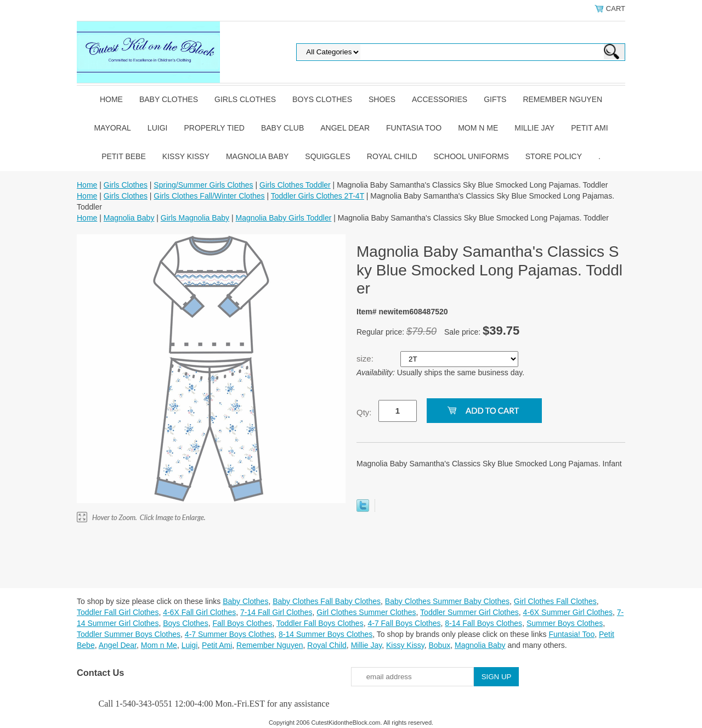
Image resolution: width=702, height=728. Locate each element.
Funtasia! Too (571, 634)
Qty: (364, 412)
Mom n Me (478, 128)
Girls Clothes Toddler (295, 185)
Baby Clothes (169, 99)
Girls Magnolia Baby (195, 218)
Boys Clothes (322, 99)
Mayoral (112, 128)
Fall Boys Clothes (242, 623)
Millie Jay (534, 128)
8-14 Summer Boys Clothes (325, 634)
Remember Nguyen (562, 99)
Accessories (440, 99)
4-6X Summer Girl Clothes (568, 612)
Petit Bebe (124, 156)
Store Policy (554, 156)
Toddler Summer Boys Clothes (129, 634)
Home (111, 99)
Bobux (439, 645)
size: (366, 359)
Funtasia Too (414, 128)
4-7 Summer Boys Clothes (230, 634)
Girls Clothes (245, 99)
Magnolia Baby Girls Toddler (284, 218)
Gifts (495, 99)
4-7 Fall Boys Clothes (404, 623)
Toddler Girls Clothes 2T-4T (318, 196)
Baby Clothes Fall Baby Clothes (327, 601)
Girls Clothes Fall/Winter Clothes (209, 196)
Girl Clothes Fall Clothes (555, 601)
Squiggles (327, 156)
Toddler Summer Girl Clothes (469, 612)
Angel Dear (345, 128)
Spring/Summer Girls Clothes (203, 185)
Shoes (382, 99)
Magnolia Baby (257, 156)
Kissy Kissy (186, 156)
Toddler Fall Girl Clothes (118, 612)
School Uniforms (471, 156)
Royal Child (392, 156)
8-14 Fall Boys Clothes (483, 623)
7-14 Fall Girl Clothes (276, 612)
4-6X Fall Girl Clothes (199, 612)
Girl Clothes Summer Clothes (366, 612)
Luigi (158, 128)
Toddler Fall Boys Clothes (320, 623)
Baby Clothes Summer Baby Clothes (447, 601)
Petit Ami (589, 128)
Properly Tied (214, 128)
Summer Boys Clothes (565, 623)
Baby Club (282, 128)
